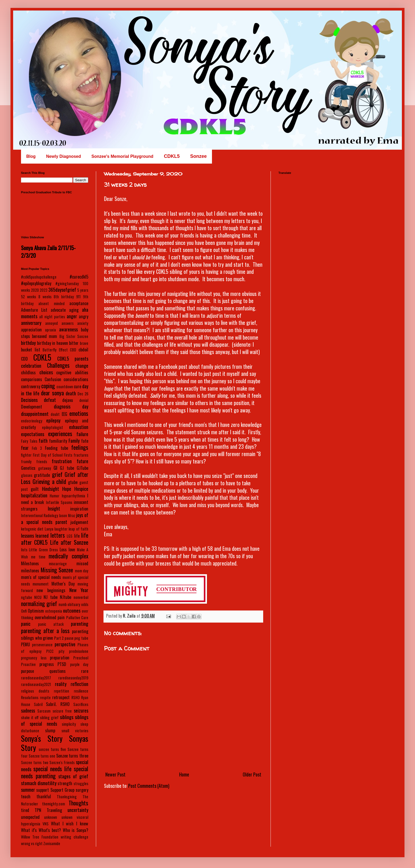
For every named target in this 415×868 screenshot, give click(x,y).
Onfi (24, 611)
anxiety (83, 323)
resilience (81, 691)
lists (24, 550)
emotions (79, 413)
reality (61, 684)
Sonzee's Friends (62, 762)
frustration (62, 461)
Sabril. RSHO (58, 704)
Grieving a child (49, 481)
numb (63, 604)
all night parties (52, 317)
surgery (82, 790)
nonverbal (81, 597)
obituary (74, 604)
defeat (50, 400)
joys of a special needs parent (55, 518)
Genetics (28, 468)
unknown (51, 817)
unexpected (30, 817)
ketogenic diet (32, 529)
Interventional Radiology (40, 515)
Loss (63, 549)
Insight (54, 508)
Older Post (252, 774)
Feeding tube (56, 448)
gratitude (42, 475)
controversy (31, 386)
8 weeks (45, 297)
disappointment (35, 414)
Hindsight (51, 489)
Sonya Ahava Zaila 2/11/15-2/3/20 (48, 251)
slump (50, 730)
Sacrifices (81, 704)
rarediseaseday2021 (36, 684)
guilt (35, 489)
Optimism (36, 611)
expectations (33, 434)
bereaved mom (45, 336)
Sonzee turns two (35, 762)
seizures (81, 710)
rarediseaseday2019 (73, 678)
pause (69, 638)
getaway (45, 468)
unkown (67, 817)
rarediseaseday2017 (36, 678)
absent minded (51, 303)
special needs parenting (55, 772)
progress (47, 664)
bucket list (31, 350)
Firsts (68, 455)
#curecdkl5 (79, 277)
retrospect (61, 697)
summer (28, 790)
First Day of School (48, 455)
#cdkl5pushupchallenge (39, 277)
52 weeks (28, 297)
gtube (73, 482)
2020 (35, 290)
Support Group (62, 790)
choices (46, 372)
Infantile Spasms (59, 502)
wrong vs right (32, 843)
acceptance (79, 303)
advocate (58, 310)
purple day (79, 664)
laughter (61, 529)
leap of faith (78, 529)
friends (42, 461)
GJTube (82, 468)
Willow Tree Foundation (40, 837)
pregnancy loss (34, 658)
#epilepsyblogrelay (36, 283)
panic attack (51, 624)
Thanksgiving (67, 797)
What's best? (50, 830)
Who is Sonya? (76, 830)
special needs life (52, 769)
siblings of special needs (55, 720)
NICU (38, 597)
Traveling (54, 810)
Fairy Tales (29, 441)
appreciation (31, 330)
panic (26, 624)
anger (72, 316)
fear (25, 448)
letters (58, 535)
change (82, 366)
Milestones (30, 563)
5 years (83, 290)
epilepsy (53, 420)
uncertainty (78, 810)
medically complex (68, 556)
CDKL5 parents (73, 359)
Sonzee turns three (72, 756)
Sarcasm (44, 711)
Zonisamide (52, 843)
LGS (70, 536)
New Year (79, 590)
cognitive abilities (72, 372)
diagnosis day (71, 406)
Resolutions (30, 697)
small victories (75, 731)
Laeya (49, 529)
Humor (55, 496)
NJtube (66, 597)
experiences (60, 433)
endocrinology (32, 421)
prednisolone (79, 651)
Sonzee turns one (42, 756)
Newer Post (115, 774)
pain (61, 617)
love (72, 549)
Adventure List (34, 310)
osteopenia (54, 611)
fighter (26, 455)
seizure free (62, 711)
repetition (61, 691)
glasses (27, 475)
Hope (67, 489)
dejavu (68, 400)
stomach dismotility (39, 783)
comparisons (32, 379)
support (43, 790)
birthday (28, 343)
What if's (29, 830)
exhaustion (79, 427)
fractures (81, 455)
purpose (27, 671)
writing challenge (74, 837)
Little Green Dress (43, 550)
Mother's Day (63, 584)
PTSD (62, 664)
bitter (74, 343)
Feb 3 (37, 448)
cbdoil (83, 350)
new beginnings (51, 590)
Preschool (81, 658)
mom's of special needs (41, 577)
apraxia (50, 330)
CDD (24, 359)
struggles (81, 783)
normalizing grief (39, 603)
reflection (79, 684)
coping (48, 386)
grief (57, 474)
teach (26, 796)
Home (184, 774)
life (77, 536)
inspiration (79, 509)
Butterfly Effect (55, 350)
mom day (82, 571)
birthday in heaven (53, 343)
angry (84, 316)
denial (84, 400)
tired (25, 810)
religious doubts (35, 691)
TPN (38, 810)
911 (78, 297)
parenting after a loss (45, 630)
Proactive (28, 664)
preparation (60, 658)
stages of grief (73, 776)
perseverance (42, 645)
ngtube (27, 597)
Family (74, 441)
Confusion (53, 379)
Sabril (38, 704)
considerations (76, 379)
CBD (73, 350)
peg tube (81, 638)
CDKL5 (42, 357)
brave (84, 343)
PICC (50, 651)
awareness (68, 329)
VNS (46, 824)
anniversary (31, 323)
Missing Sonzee (57, 570)
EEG (64, 414)
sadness (28, 710)
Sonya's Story (42, 738)
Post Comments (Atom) (149, 786)
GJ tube (67, 468)
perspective (65, 644)
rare (85, 671)
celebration (31, 366)
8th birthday (64, 297)
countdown (65, 387)
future (82, 461)
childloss (28, 372)
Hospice (81, 489)
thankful (44, 796)
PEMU (25, 644)
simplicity (69, 724)
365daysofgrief (62, 290)
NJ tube (50, 597)
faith (43, 441)
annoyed (51, 323)
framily (26, 461)
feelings (80, 447)
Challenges (58, 365)
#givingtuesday (67, 283)
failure (82, 434)
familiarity (58, 441)
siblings (67, 717)
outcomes (72, 610)
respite (45, 697)
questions (58, 671)
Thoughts (78, 803)
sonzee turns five (52, 749)
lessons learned (35, 536)
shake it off (30, 717)
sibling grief (49, 717)
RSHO (76, 697)
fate (85, 441)
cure (77, 386)
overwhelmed (45, 617)
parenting (80, 624)
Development (32, 407)
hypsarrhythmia (73, 496)
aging (74, 310)
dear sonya (52, 393)
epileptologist (53, 427)
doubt (55, 414)
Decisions (29, 400)
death (71, 393)
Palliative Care (77, 617)
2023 (43, 290)
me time (38, 557)
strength (65, 783)
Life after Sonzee (69, 542)
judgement (79, 522)
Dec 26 (83, 394)
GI (55, 468)
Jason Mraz (67, 515)
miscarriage (58, 564)
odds (85, 604)
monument (41, 584)
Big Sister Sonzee (74, 336)
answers (68, 323)
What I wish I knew (70, 824)
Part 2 (59, 638)
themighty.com (53, 804)
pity (61, 651)
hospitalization (34, 495)
